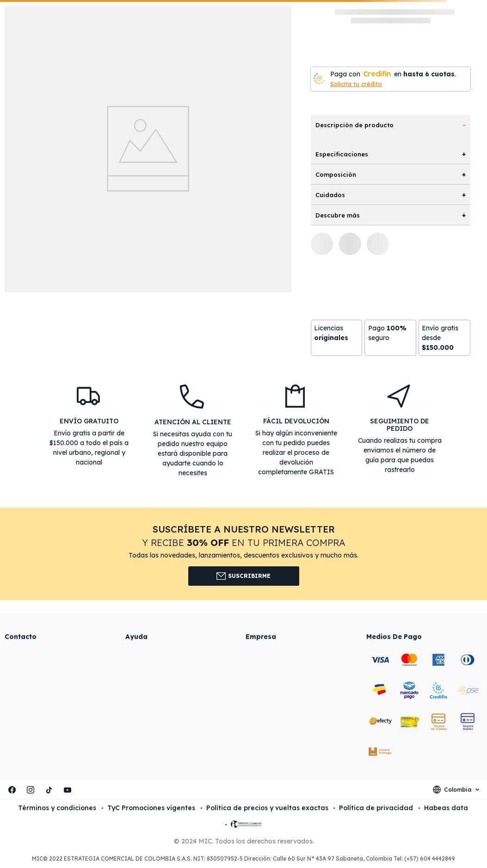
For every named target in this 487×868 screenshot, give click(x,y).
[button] (243, 554)
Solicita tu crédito (356, 84)
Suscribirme (243, 576)
